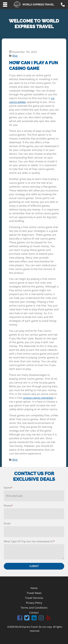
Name (8, 488)
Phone (8, 506)
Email (7, 523)
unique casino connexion (38, 398)
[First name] (34, 496)
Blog (15, 56)
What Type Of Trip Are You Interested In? (29, 541)
